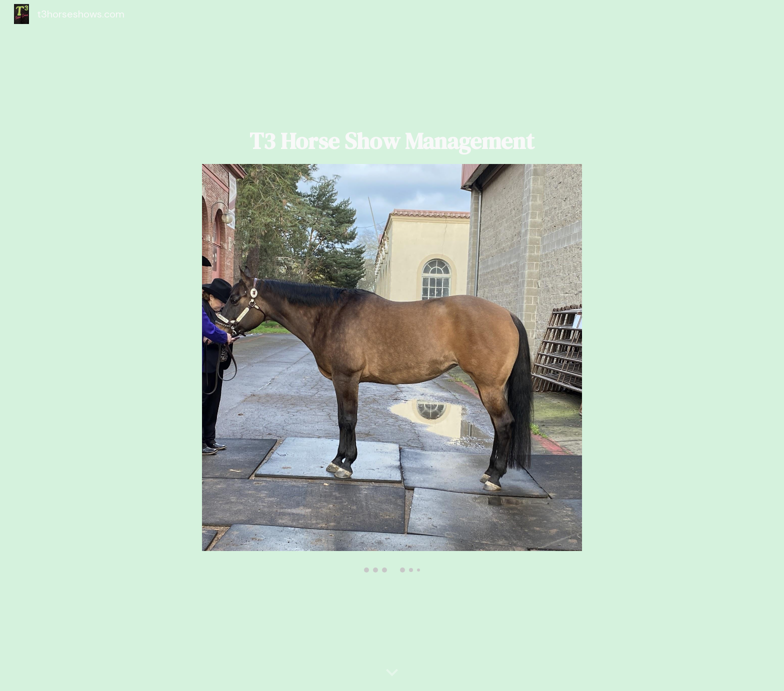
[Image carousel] (392, 368)
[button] (392, 673)
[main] (392, 141)
